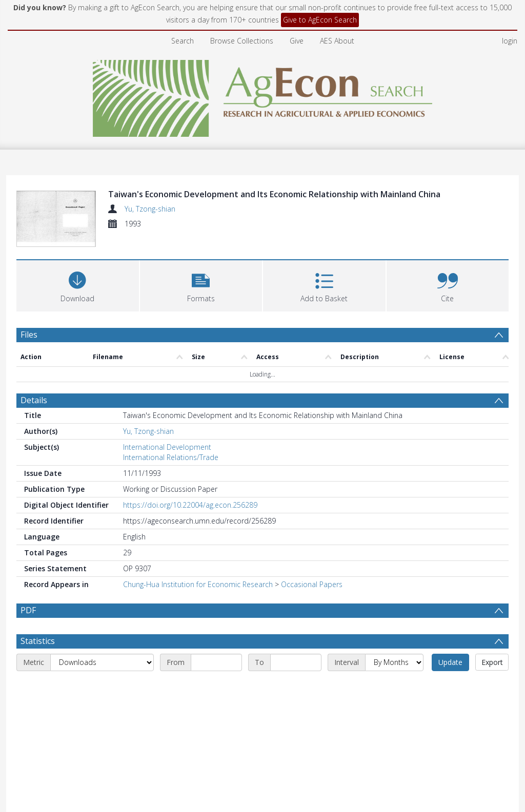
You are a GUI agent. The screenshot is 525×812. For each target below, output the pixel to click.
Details (34, 447)
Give (297, 41)
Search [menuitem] (183, 41)
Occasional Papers (312, 631)
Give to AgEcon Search (320, 20)
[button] (201, 332)
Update (450, 734)
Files (29, 382)
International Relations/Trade (171, 504)
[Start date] (216, 734)
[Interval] (394, 734)
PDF (28, 657)
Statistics (38, 713)
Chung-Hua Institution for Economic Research (198, 631)
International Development (167, 494)
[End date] (296, 734)
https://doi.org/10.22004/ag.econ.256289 (190, 552)
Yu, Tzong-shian (150, 209)
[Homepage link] (263, 96)
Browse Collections (242, 41)
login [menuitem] (510, 41)
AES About (337, 41)
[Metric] (102, 734)
